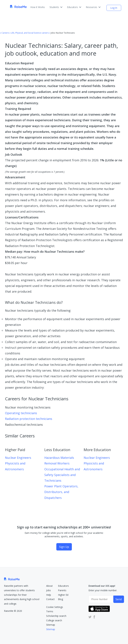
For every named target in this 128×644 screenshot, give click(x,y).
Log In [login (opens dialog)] (114, 8)
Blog (60, 599)
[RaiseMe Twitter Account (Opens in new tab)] (90, 617)
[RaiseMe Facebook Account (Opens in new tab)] (94, 617)
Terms (50, 611)
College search (54, 620)
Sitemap (51, 625)
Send (119, 599)
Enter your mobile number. (103, 590)
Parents (62, 590)
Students (56, 7)
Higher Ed (63, 595)
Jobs (48, 590)
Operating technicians (21, 413)
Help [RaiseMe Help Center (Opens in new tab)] (49, 595)
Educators (74, 7)
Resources (93, 7)
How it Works (38, 7)
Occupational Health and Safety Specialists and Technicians (62, 475)
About (49, 586)
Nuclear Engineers (18, 458)
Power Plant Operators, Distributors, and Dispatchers (61, 492)
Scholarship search (56, 616)
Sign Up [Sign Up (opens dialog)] (64, 547)
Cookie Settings (55, 607)
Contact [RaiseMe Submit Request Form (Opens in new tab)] (50, 599)
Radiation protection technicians (29, 419)
